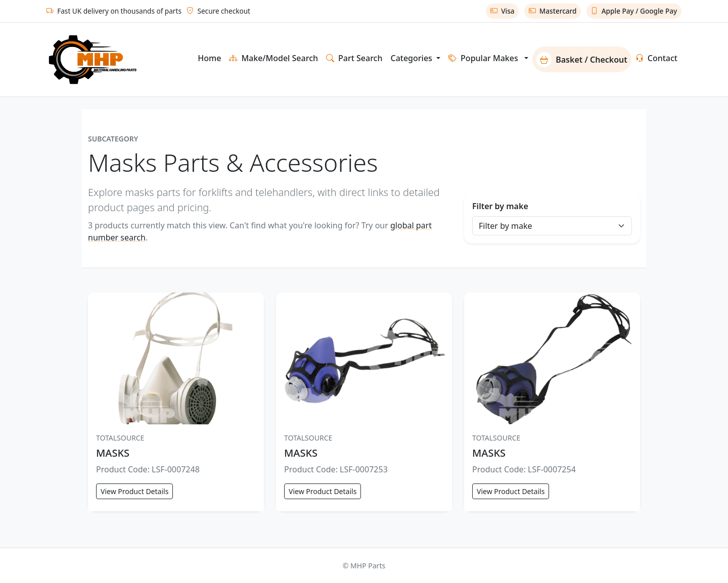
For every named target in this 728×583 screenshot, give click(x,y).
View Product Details (134, 491)
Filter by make (500, 206)
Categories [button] (412, 58)
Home (209, 58)
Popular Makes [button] (483, 58)
